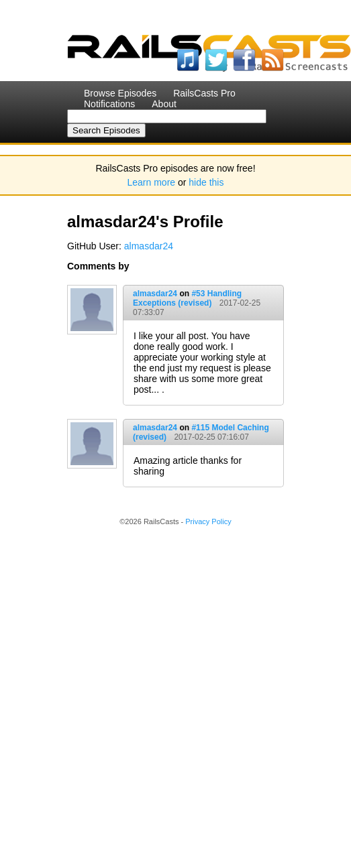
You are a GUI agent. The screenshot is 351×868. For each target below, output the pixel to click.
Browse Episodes (120, 93)
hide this (206, 182)
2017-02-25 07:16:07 (211, 437)
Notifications (109, 104)
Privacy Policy (208, 521)
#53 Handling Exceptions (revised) (187, 298)
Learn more (152, 182)
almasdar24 (149, 246)
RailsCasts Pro (204, 93)
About (164, 104)
